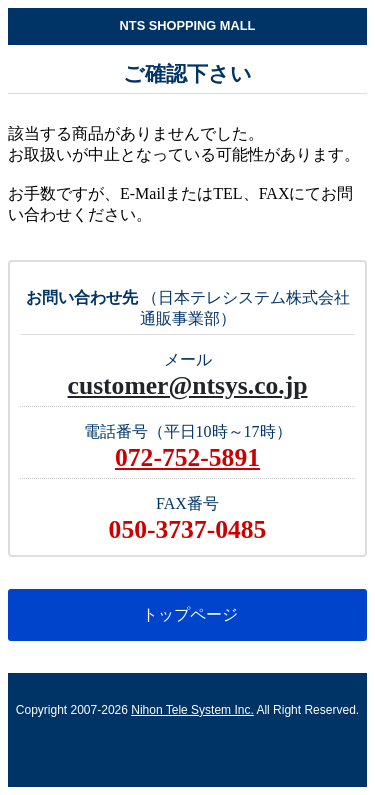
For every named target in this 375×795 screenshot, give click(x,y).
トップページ (187, 614)
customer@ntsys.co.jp (188, 385)
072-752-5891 (187, 457)
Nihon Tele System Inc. (192, 710)
